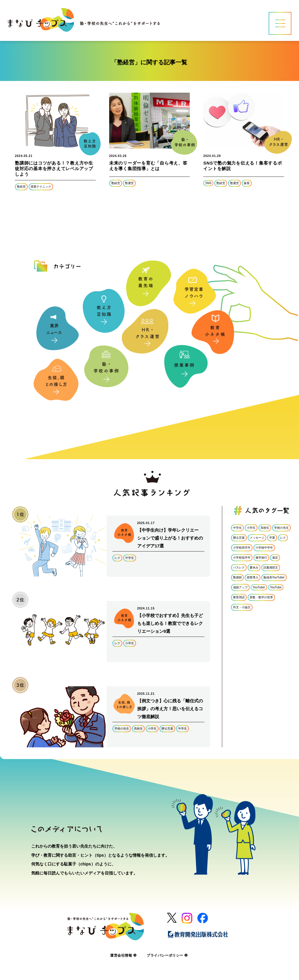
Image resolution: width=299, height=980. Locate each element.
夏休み (254, 567)
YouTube (276, 587)
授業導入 (253, 577)
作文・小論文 (242, 607)
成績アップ (240, 587)
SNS (208, 183)
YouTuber (259, 587)
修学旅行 (261, 558)
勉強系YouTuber (274, 577)
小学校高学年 (242, 548)
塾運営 (129, 183)
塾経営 (21, 187)
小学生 (130, 643)
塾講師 (237, 577)
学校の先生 (122, 728)
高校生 (138, 728)
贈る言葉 (167, 728)
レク (117, 558)
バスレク (239, 567)
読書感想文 (271, 567)
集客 (247, 183)
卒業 (272, 538)
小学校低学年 (242, 558)
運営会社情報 (124, 955)
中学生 (130, 558)
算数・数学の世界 (261, 597)
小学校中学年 (264, 548)
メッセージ (257, 538)
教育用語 (239, 597)
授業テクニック (41, 187)
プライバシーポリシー (168, 955)
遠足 (275, 558)
